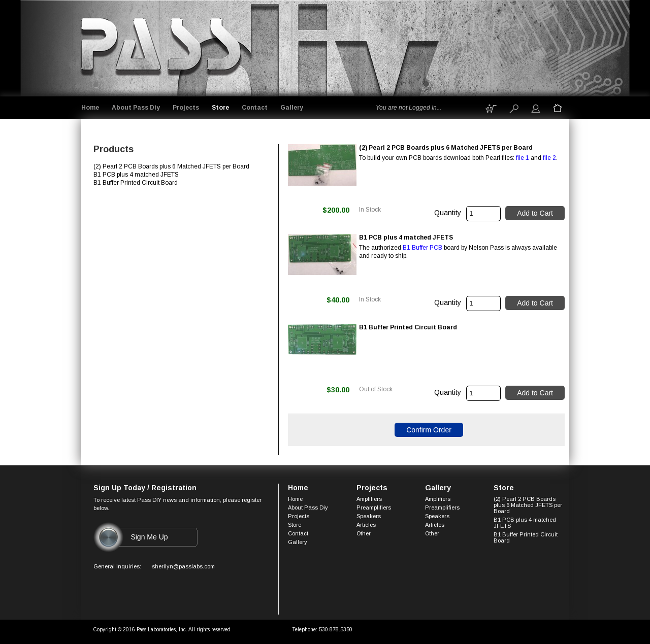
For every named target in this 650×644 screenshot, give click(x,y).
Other (364, 533)
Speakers (369, 516)
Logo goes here (162, 46)
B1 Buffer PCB (422, 248)
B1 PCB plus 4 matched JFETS (525, 523)
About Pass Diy (136, 108)
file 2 (549, 158)
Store (220, 108)
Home (90, 108)
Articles (366, 525)
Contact (255, 108)
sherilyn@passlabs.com (183, 566)
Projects (186, 108)
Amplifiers (369, 499)
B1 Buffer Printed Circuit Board (526, 537)
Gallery (292, 108)
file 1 (523, 158)
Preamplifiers (374, 507)
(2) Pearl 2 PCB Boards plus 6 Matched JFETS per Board (528, 505)
